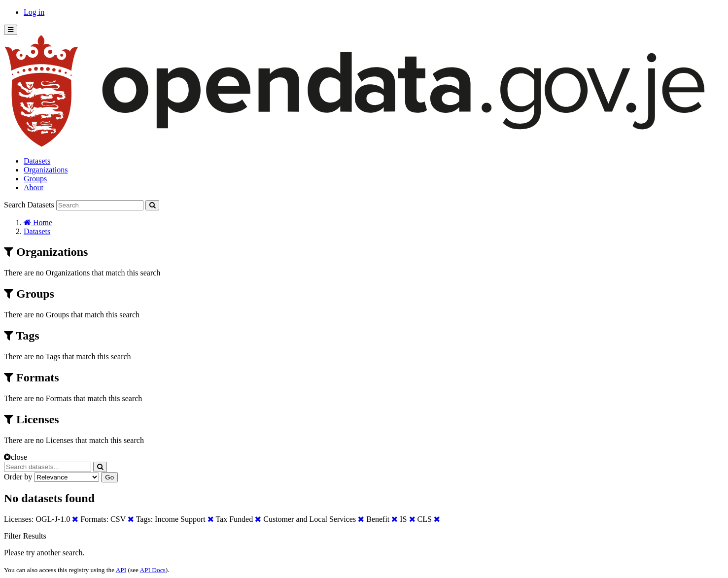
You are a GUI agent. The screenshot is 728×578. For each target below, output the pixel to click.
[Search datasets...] (48, 467)
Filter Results (25, 536)
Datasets (37, 161)
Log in (34, 12)
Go (109, 477)
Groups (35, 179)
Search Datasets (29, 205)
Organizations (46, 170)
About (34, 187)
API (121, 570)
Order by (18, 477)
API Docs (153, 570)
